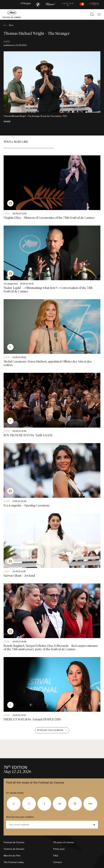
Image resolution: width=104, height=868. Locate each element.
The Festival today (14, 862)
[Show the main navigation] (99, 14)
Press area (59, 849)
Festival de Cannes (14, 842)
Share (7, 122)
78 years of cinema (63, 842)
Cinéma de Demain (14, 849)
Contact (58, 862)
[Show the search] (92, 14)
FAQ (56, 856)
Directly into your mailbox (20, 817)
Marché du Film (12, 856)
